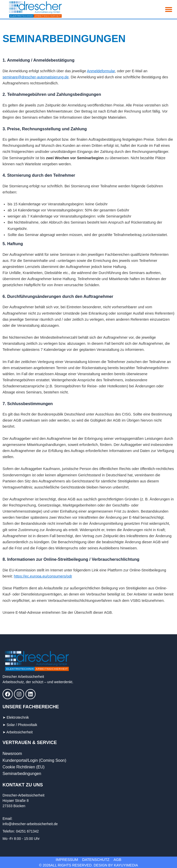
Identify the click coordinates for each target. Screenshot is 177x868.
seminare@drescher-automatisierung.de (36, 77)
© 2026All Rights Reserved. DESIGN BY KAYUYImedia (88, 865)
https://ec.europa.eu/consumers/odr (43, 576)
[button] (169, 10)
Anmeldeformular (101, 71)
